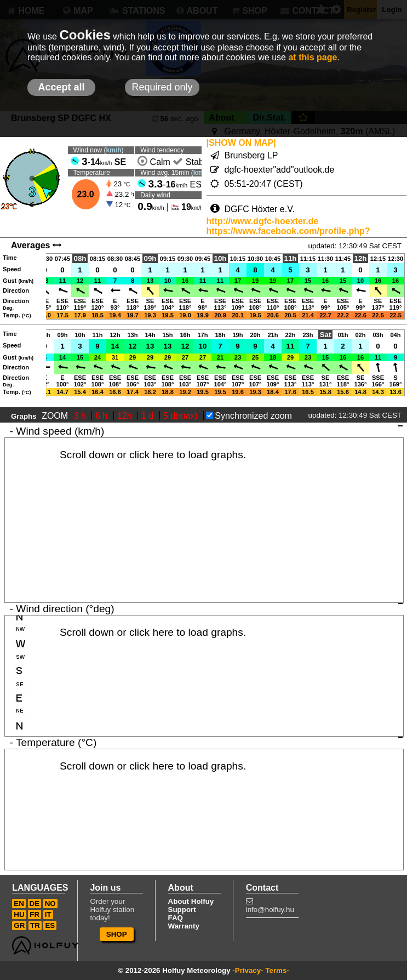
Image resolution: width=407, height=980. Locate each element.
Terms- (277, 970)
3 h (81, 416)
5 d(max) (182, 416)
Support (182, 910)
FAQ (176, 918)
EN (19, 904)
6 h (103, 416)
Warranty (184, 926)
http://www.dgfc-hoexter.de (263, 221)
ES (50, 925)
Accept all (61, 87)
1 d (149, 416)
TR (35, 925)
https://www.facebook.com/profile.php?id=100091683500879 (288, 236)
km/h (114, 150)
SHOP (117, 934)
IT (48, 915)
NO (50, 904)
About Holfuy (191, 901)
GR (19, 925)
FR (35, 915)
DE (35, 904)
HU (19, 915)
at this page (313, 57)
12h (126, 416)
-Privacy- (248, 970)
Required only (162, 87)
